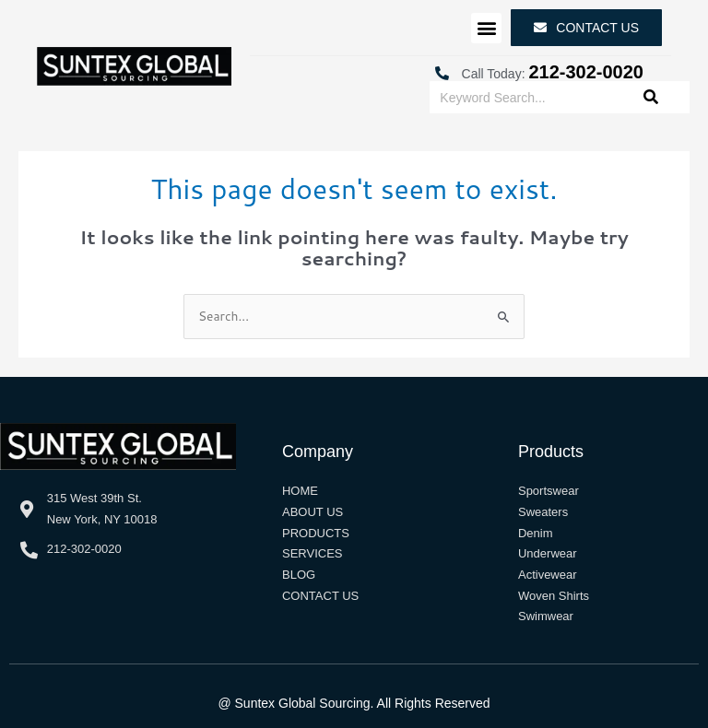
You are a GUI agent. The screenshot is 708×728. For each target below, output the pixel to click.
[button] (486, 28)
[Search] (651, 97)
